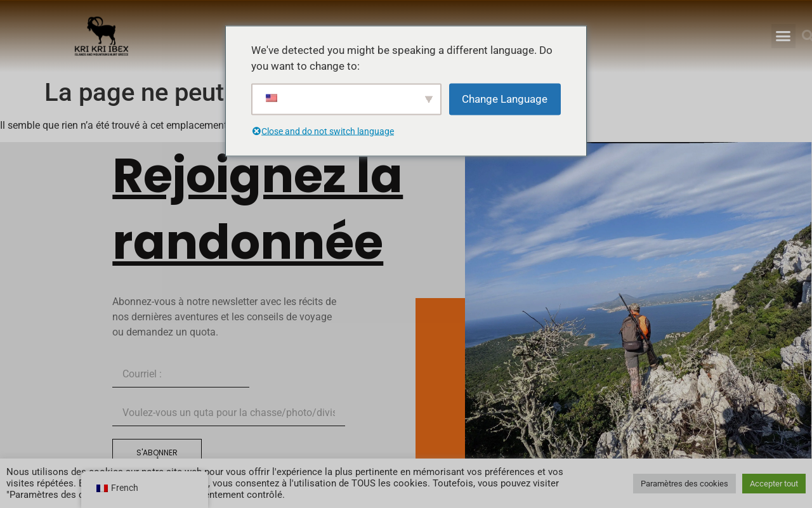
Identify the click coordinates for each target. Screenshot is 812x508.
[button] (783, 36)
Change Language (505, 98)
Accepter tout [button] (774, 484)
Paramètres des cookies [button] (684, 484)
